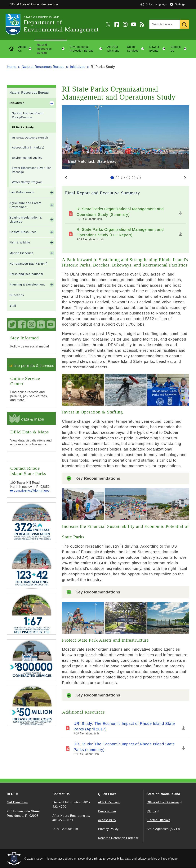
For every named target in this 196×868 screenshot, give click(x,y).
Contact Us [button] (180, 49)
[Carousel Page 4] (128, 178)
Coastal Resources (23, 232)
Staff (13, 306)
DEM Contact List (65, 829)
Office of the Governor (163, 802)
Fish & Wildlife (20, 242)
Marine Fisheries (21, 253)
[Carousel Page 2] (118, 178)
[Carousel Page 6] (139, 178)
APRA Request (109, 802)
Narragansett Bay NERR (27, 264)
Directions (17, 295)
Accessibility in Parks (27, 148)
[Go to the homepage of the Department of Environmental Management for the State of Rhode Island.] (15, 24)
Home (12, 67)
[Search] (165, 24)
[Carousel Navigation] (126, 178)
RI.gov (151, 811)
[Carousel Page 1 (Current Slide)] (112, 178)
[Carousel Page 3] (123, 178)
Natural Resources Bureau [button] (52, 49)
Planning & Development (27, 284)
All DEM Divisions (113, 49)
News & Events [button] (159, 49)
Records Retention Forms (117, 838)
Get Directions (17, 802)
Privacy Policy (108, 829)
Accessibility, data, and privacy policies (132, 859)
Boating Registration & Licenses (25, 219)
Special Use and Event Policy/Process (28, 115)
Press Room (107, 811)
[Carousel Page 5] (134, 178)
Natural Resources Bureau (43, 67)
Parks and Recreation (25, 274)
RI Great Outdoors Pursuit (30, 138)
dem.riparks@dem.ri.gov (32, 491)
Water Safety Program (27, 182)
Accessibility (107, 820)
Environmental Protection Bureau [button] (87, 49)
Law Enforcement (22, 192)
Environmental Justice (27, 158)
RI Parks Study (23, 127)
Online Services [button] (137, 49)
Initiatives (78, 67)
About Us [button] (26, 49)
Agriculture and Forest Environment (25, 205)
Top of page (170, 859)
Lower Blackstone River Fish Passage (32, 170)
